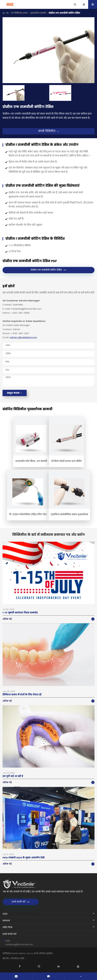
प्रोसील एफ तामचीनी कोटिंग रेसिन (64, 13)
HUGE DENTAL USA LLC (23, 954)
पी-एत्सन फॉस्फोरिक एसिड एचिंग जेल (28, 515)
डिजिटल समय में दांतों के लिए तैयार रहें (22, 695)
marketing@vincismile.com (19, 945)
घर (7, 13)
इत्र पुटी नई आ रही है (13, 776)
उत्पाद (5, 914)
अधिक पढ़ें (48, 619)
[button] (92, 92)
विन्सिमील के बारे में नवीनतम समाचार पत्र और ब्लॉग (48, 535)
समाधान (6, 921)
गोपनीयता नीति (18, 959)
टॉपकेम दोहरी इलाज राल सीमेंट (66, 461)
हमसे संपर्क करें (21, 902)
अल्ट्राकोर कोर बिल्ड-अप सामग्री (31, 461)
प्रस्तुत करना (15, 393)
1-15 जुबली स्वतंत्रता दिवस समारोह (20, 613)
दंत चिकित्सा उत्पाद (19, 13)
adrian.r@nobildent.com (23, 338)
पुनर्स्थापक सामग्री (38, 13)
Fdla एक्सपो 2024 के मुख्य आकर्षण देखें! (24, 858)
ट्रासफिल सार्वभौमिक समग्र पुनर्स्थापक (69, 515)
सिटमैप (6, 959)
